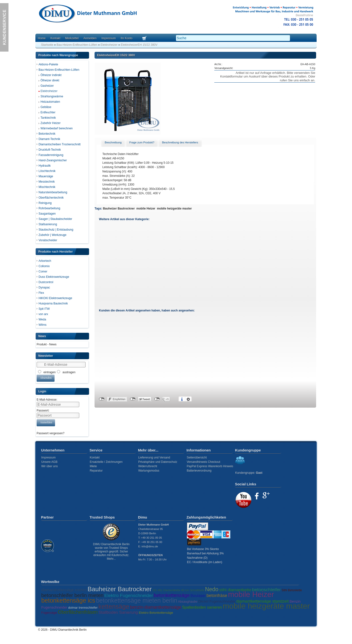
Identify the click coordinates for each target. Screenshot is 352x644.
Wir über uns (49, 466)
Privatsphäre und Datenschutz (158, 462)
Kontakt (55, 38)
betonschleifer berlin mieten (72, 595)
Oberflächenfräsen (78, 612)
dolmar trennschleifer (83, 608)
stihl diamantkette (235, 590)
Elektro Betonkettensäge (156, 613)
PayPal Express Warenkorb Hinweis (210, 466)
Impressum (108, 38)
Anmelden (90, 38)
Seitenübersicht (197, 458)
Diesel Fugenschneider (217, 601)
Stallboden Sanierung (118, 612)
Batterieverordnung (199, 471)
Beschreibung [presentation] (113, 142)
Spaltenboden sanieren (202, 607)
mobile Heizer (146, 209)
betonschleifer (266, 590)
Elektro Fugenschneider (129, 595)
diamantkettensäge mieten (64, 590)
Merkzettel (72, 38)
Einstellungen (188, 399)
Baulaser (198, 596)
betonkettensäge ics (68, 600)
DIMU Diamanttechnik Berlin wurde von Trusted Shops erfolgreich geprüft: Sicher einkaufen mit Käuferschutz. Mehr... (111, 551)
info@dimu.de (150, 546)
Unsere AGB (49, 462)
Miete (93, 466)
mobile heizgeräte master (174, 209)
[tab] (113, 143)
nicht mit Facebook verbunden (102, 399)
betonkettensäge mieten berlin (137, 600)
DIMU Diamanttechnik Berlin (68, 630)
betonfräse (217, 596)
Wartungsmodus (149, 471)
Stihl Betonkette (292, 590)
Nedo (212, 589)
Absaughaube (188, 601)
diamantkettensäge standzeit (263, 601)
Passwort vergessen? (51, 433)
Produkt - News (47, 344)
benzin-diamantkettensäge (156, 607)
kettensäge (114, 606)
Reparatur (96, 471)
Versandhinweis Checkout (203, 462)
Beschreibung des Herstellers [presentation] (180, 142)
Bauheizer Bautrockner (119, 209)
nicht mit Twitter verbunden (133, 399)
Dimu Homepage (88, 14)
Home (42, 38)
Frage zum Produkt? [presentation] (142, 142)
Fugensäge (49, 613)
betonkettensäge (172, 595)
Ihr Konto (126, 38)
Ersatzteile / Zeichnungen (106, 462)
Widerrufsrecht (148, 466)
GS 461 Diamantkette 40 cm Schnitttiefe (178, 590)
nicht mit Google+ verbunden (157, 399)
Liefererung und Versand (154, 458)
